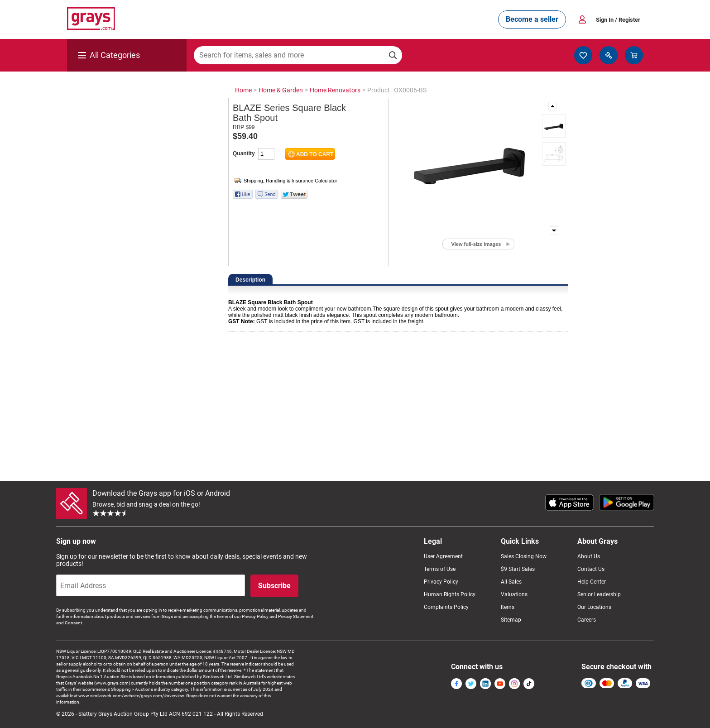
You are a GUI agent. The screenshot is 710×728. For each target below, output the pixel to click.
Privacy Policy (441, 582)
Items (508, 607)
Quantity (244, 153)
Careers (587, 620)
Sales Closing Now (524, 556)
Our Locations (594, 607)
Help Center (592, 582)
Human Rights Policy (450, 594)
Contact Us (591, 569)
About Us (589, 556)
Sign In (618, 20)
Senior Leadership (599, 594)
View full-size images (476, 244)
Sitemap (511, 620)
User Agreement (443, 556)
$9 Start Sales (518, 569)
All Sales (511, 582)
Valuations (514, 594)
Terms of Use (440, 569)
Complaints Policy (446, 607)
